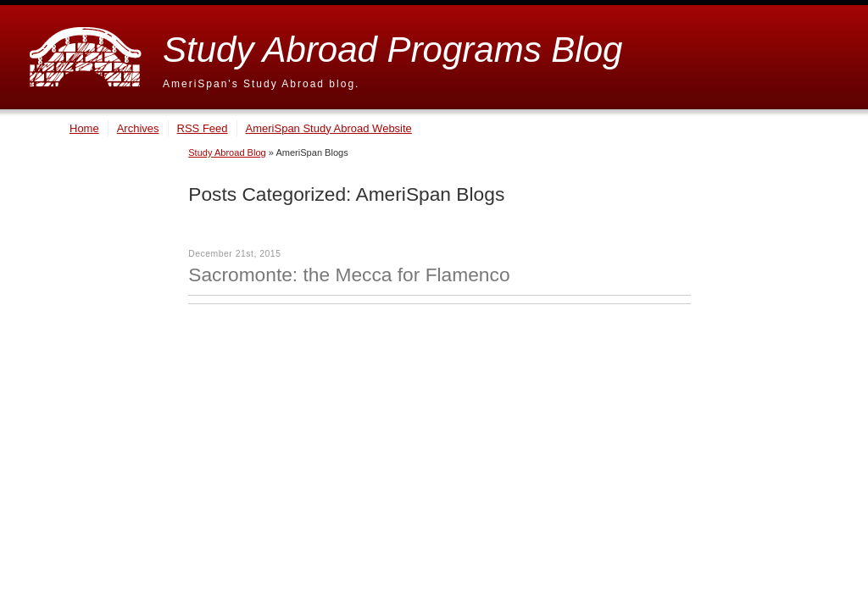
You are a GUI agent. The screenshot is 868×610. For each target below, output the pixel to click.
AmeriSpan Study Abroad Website (329, 128)
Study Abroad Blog (227, 152)
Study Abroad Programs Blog (392, 50)
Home (84, 128)
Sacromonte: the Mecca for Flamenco (349, 274)
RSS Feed (203, 128)
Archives (138, 128)
